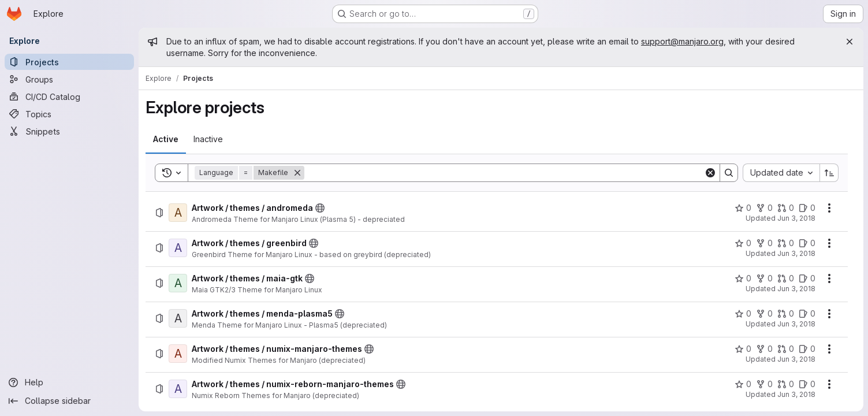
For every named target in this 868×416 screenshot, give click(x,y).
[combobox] (781, 173)
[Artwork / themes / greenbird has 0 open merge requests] (786, 243)
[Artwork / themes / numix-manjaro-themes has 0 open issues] (807, 349)
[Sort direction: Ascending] (829, 173)
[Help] (69, 382)
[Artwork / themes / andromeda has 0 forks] (764, 208)
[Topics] (69, 114)
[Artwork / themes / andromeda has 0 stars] (743, 208)
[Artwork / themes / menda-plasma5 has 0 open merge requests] (786, 314)
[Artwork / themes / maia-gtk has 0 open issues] (807, 278)
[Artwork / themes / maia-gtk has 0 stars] (743, 278)
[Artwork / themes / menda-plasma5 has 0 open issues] (807, 314)
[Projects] (69, 62)
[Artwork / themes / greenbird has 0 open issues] (807, 243)
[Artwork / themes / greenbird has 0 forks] (764, 243)
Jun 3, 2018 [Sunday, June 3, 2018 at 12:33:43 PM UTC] (796, 394)
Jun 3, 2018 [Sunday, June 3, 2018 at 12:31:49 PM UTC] (796, 253)
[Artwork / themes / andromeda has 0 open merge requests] (786, 208)
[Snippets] (69, 131)
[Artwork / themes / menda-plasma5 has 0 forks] (764, 314)
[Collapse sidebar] (69, 401)
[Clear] (710, 173)
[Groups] (69, 79)
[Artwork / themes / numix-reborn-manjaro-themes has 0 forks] (764, 384)
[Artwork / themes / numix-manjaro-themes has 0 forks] (764, 349)
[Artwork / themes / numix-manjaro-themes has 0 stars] (743, 349)
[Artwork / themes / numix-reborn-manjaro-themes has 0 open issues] (807, 384)
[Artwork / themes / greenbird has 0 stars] (743, 243)
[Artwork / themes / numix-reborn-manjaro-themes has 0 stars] (743, 384)
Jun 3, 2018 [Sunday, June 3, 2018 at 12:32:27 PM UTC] (796, 324)
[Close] (850, 42)
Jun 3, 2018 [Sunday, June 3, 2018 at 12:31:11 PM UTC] (796, 218)
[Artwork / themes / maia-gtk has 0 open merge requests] (786, 278)
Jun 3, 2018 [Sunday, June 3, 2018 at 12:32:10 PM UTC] (796, 289)
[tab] (166, 139)
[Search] (504, 173)
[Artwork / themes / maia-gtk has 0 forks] (764, 278)
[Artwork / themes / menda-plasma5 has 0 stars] (743, 314)
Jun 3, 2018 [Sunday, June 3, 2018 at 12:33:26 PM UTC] (796, 359)
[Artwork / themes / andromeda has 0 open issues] (807, 208)
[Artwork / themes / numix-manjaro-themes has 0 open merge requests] (786, 349)
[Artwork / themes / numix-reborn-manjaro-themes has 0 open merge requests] (786, 384)
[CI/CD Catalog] (69, 96)
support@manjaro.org (682, 41)
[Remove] (297, 173)
